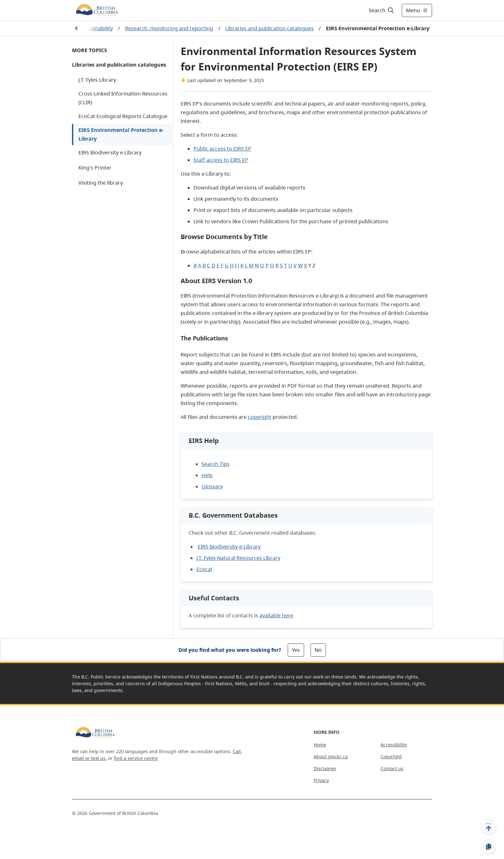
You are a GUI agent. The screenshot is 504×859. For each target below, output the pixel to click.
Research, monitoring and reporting (169, 28)
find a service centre (136, 758)
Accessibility (394, 745)
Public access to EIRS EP (222, 149)
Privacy (321, 780)
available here (276, 615)
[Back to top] (489, 827)
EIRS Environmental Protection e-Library (121, 134)
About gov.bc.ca (331, 757)
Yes (296, 650)
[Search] (382, 10)
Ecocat (204, 569)
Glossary (212, 486)
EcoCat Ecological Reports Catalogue (123, 116)
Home (320, 745)
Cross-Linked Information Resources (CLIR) (123, 98)
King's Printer (95, 168)
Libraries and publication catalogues (270, 28)
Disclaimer (325, 768)
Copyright (391, 757)
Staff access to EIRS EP (221, 160)
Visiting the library (101, 183)
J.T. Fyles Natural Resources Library (238, 558)
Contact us (392, 768)
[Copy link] (489, 847)
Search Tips (216, 464)
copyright (260, 417)
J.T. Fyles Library (97, 80)
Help (207, 475)
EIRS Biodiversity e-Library (110, 152)
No (318, 650)
